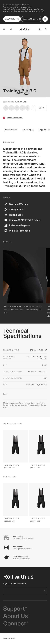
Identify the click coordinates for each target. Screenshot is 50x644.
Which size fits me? (15, 118)
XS (6, 108)
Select (42, 108)
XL (28, 108)
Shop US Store (12, 19)
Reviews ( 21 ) (29, 130)
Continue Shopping (32, 19)
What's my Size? (11, 130)
